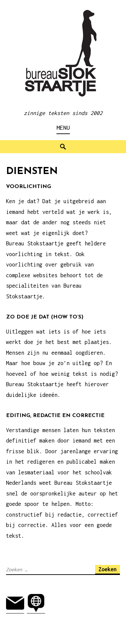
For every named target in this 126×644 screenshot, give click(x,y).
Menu (63, 128)
